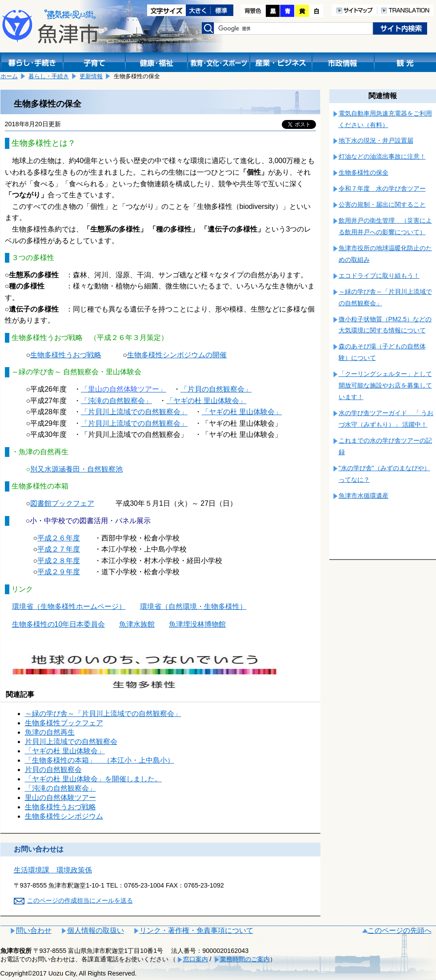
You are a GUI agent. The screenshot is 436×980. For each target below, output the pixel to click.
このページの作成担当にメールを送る (80, 900)
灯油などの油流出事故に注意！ (382, 156)
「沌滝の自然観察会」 (60, 788)
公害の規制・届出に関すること (382, 204)
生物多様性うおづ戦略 (60, 807)
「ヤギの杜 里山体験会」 (242, 412)
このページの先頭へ (400, 930)
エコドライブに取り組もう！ (379, 276)
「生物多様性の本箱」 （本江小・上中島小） (100, 760)
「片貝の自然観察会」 (216, 389)
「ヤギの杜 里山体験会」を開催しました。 (93, 779)
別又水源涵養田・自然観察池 (76, 469)
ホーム (9, 76)
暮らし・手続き (49, 76)
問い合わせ (34, 930)
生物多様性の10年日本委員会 (59, 624)
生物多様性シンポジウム (64, 816)
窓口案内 (196, 959)
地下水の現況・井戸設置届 (376, 140)
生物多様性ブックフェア (64, 723)
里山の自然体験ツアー (60, 798)
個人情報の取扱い (96, 930)
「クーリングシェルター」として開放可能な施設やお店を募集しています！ (385, 385)
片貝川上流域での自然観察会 (71, 742)
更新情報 (91, 76)
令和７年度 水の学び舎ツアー (382, 188)
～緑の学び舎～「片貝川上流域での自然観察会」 (103, 714)
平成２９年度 (59, 572)
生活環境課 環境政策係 (53, 870)
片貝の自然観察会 (53, 770)
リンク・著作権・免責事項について (196, 930)
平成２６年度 (59, 538)
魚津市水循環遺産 (364, 496)
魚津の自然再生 (50, 732)
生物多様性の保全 (364, 172)
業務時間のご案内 (245, 959)
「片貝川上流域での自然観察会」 (134, 412)
